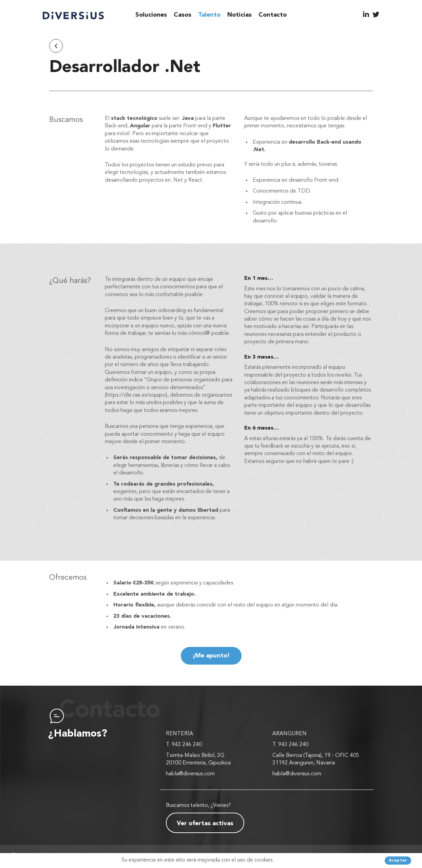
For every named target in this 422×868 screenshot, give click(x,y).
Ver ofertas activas (205, 824)
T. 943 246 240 (184, 745)
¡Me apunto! (211, 656)
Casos (183, 15)
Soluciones (151, 15)
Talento (209, 15)
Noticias (239, 15)
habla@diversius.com (190, 774)
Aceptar (398, 861)
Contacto (273, 15)
